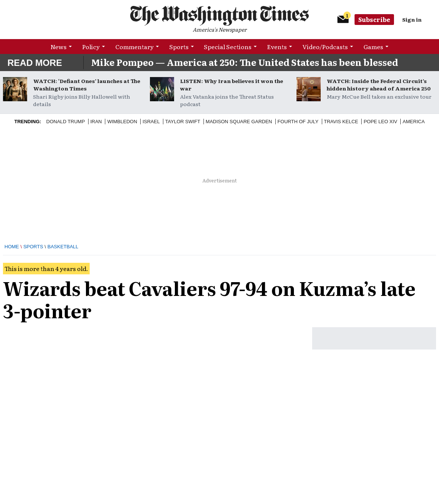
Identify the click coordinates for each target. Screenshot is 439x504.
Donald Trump (65, 122)
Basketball (63, 247)
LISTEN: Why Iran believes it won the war (232, 84)
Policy (91, 47)
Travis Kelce (341, 122)
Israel (151, 122)
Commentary (134, 47)
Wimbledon (122, 122)
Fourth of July (298, 122)
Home (12, 247)
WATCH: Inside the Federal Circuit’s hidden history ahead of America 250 (379, 84)
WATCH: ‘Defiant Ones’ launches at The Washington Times (87, 84)
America (414, 122)
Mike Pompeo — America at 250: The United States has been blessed (245, 62)
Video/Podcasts (325, 47)
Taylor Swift (183, 122)
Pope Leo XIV (380, 122)
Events (277, 47)
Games (373, 47)
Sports (179, 47)
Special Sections (228, 47)
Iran (96, 122)
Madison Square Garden (239, 122)
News (59, 47)
